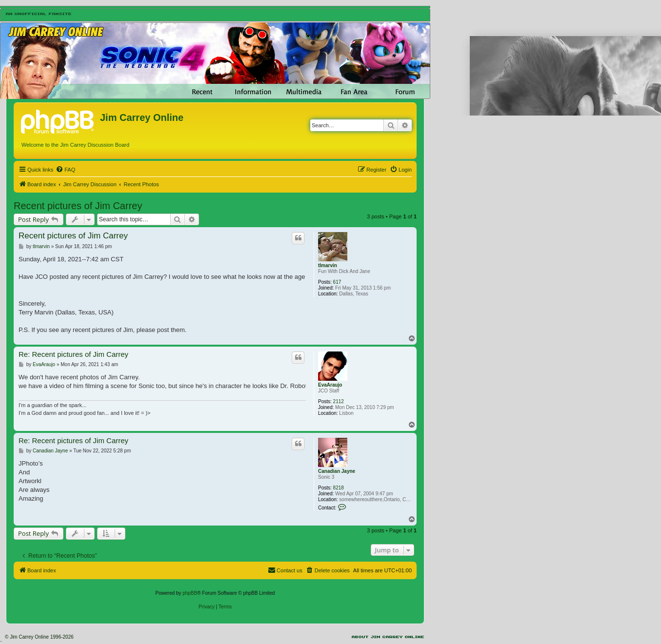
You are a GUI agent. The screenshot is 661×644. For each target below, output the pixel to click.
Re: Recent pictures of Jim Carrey (73, 354)
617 (337, 282)
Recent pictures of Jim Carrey (78, 206)
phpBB (190, 593)
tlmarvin (328, 265)
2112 (339, 401)
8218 (339, 488)
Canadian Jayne (337, 471)
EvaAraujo (330, 385)
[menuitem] (65, 170)
